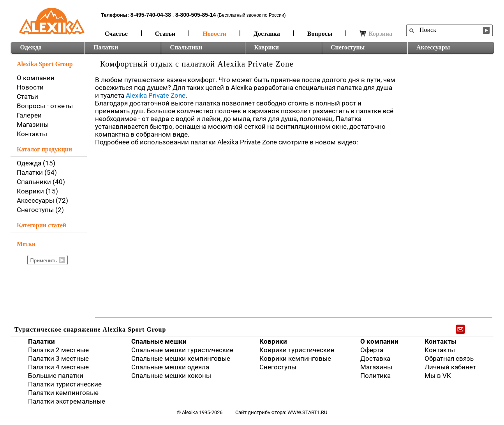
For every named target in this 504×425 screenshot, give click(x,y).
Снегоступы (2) (40, 210)
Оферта (372, 350)
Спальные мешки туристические (182, 350)
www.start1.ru (307, 412)
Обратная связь (449, 358)
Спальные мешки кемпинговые (181, 358)
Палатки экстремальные (67, 401)
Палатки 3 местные (58, 358)
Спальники (186, 47)
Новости (214, 34)
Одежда (31, 47)
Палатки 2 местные (58, 350)
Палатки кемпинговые (63, 393)
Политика (375, 376)
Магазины (33, 125)
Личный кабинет (450, 367)
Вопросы (320, 34)
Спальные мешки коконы (171, 376)
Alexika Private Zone (156, 95)
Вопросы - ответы (45, 106)
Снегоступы (348, 47)
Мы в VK (438, 376)
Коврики (266, 47)
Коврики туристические (297, 350)
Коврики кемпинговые (295, 358)
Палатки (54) (37, 172)
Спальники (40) (41, 182)
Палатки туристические (65, 384)
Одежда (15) (36, 163)
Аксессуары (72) (42, 200)
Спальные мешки (159, 341)
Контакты (32, 134)
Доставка (267, 34)
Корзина (376, 34)
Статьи (165, 34)
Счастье (116, 34)
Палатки (106, 47)
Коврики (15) (37, 191)
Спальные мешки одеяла (170, 367)
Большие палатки (56, 376)
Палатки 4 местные (58, 367)
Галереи (29, 115)
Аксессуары (433, 47)
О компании (36, 78)
